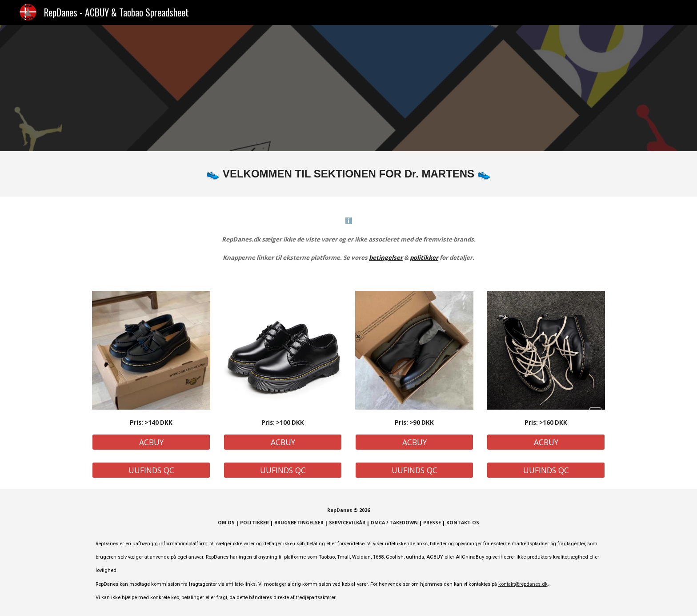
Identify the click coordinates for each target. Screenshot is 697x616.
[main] (348, 174)
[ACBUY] (151, 442)
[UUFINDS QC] (151, 470)
